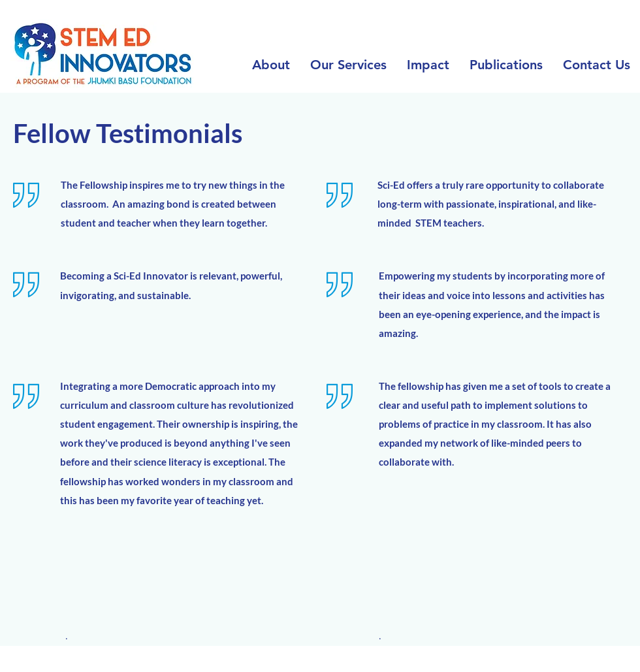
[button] (348, 65)
